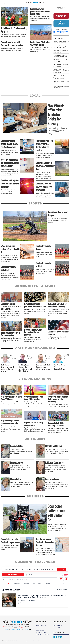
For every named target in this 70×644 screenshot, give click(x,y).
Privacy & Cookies (42, 635)
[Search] (66, 3)
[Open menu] (4, 3)
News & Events (59, 628)
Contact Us (40, 630)
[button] (68, 355)
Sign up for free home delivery (61, 16)
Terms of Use (41, 632)
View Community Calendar (61, 23)
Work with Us (58, 626)
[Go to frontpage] (35, 3)
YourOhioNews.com (19, 641)
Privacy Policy (36, 641)
